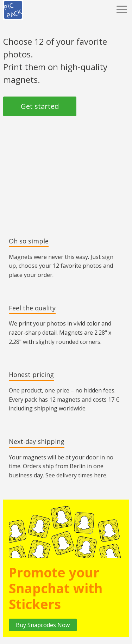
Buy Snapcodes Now (43, 625)
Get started (40, 106)
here (100, 475)
